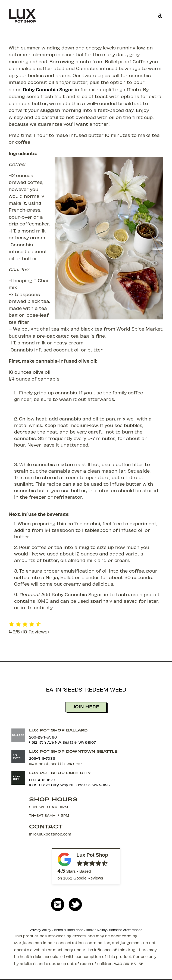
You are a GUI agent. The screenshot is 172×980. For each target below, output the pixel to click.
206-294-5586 (43, 737)
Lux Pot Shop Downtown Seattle (74, 751)
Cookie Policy (96, 930)
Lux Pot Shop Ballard (58, 730)
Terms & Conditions (68, 930)
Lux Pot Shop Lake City (60, 773)
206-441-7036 (42, 758)
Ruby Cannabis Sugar (48, 89)
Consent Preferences (126, 930)
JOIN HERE (86, 706)
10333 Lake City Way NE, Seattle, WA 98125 (70, 785)
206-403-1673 (42, 780)
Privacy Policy (40, 930)
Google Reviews (83, 878)
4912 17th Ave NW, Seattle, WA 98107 (62, 742)
